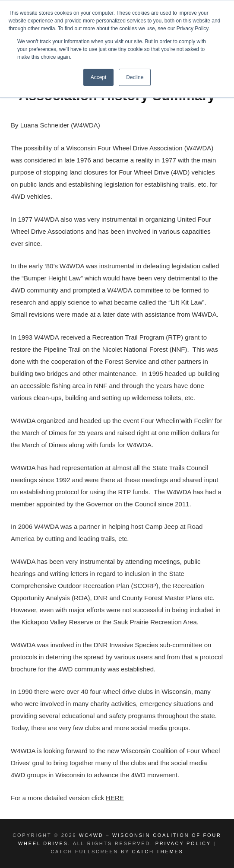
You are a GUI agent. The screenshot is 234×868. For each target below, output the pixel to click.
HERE (115, 798)
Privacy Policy (183, 843)
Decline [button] (135, 77)
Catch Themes (158, 852)
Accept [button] (99, 77)
